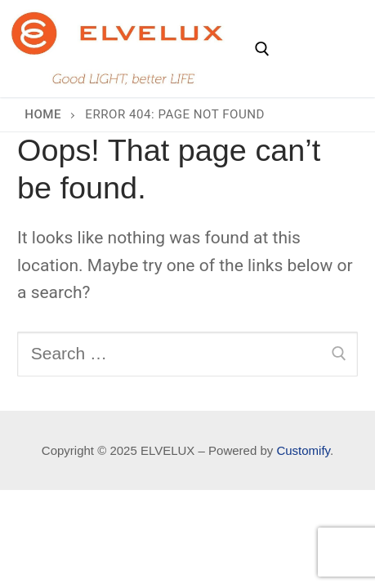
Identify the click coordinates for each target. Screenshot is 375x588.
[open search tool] (262, 49)
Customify (303, 450)
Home (43, 114)
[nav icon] (318, 49)
